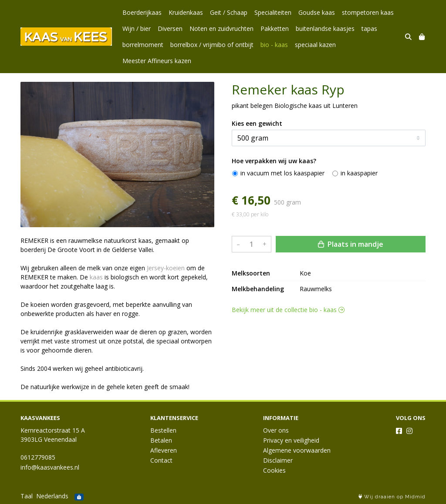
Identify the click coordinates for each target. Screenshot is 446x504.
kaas (96, 277)
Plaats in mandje (351, 321)
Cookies (274, 470)
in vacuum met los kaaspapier (282, 250)
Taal (27, 496)
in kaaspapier (359, 250)
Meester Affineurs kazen (157, 61)
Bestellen (163, 430)
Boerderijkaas (142, 12)
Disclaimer (278, 460)
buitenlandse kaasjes (325, 29)
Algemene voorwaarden (297, 450)
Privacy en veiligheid (291, 440)
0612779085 (38, 457)
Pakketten (275, 29)
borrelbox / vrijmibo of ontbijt (212, 45)
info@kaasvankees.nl (50, 467)
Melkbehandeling (258, 366)
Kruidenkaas (186, 12)
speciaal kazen (315, 45)
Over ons (276, 430)
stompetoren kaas (368, 12)
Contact (161, 460)
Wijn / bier (137, 29)
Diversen (170, 29)
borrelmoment (143, 45)
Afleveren (164, 450)
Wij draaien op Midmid (392, 497)
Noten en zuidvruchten (221, 29)
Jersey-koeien (166, 268)
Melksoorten (251, 350)
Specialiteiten (273, 12)
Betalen (161, 440)
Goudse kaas (317, 12)
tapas (369, 29)
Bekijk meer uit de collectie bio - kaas (288, 387)
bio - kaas (274, 45)
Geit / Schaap (229, 12)
